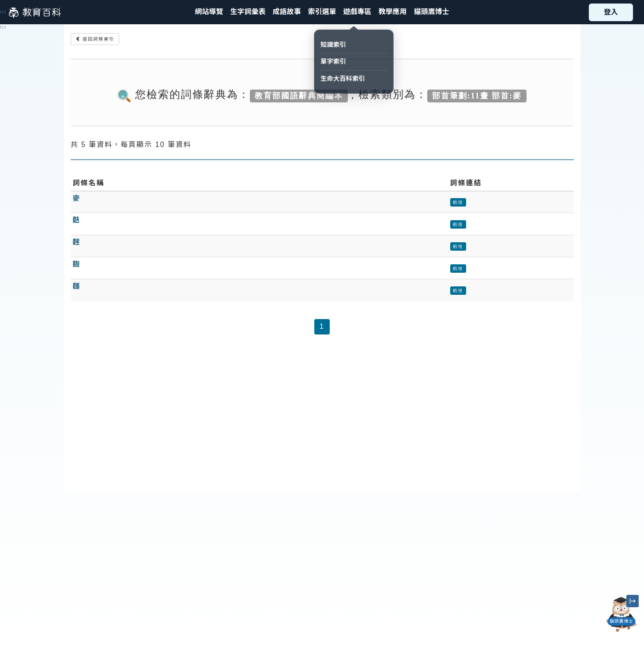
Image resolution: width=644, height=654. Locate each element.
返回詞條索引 (95, 39)
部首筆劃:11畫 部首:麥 (477, 95)
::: (3, 12)
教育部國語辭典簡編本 (299, 95)
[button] (322, 12)
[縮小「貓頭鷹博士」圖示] (633, 601)
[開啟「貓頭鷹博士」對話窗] (621, 615)
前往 (458, 202)
